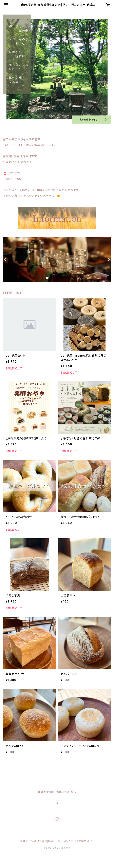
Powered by (57, 848)
